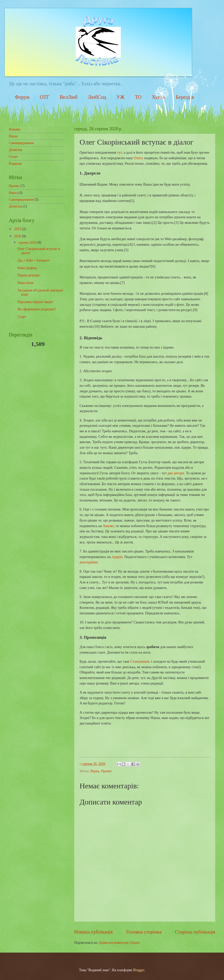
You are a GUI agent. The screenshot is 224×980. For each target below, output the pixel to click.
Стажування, (141, 661)
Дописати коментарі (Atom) (119, 943)
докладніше (89, 562)
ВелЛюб (69, 97)
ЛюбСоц (97, 97)
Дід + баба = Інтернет (33, 260)
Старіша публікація (195, 932)
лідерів (117, 557)
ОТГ (45, 97)
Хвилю (108, 526)
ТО (138, 97)
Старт (22, 317)
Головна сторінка (144, 932)
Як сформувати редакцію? (37, 309)
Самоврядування (21, 143)
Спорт (13, 157)
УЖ (121, 97)
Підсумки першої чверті (35, 302)
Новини (15, 129)
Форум (22, 97)
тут (119, 152)
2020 (18, 236)
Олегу (139, 158)
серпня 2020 (28, 243)
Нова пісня (25, 283)
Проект (106, 771)
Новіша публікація (94, 932)
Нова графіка (27, 268)
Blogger (139, 970)
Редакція (15, 164)
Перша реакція (28, 275)
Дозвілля (15, 150)
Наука (95, 771)
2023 (18, 229)
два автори (176, 473)
